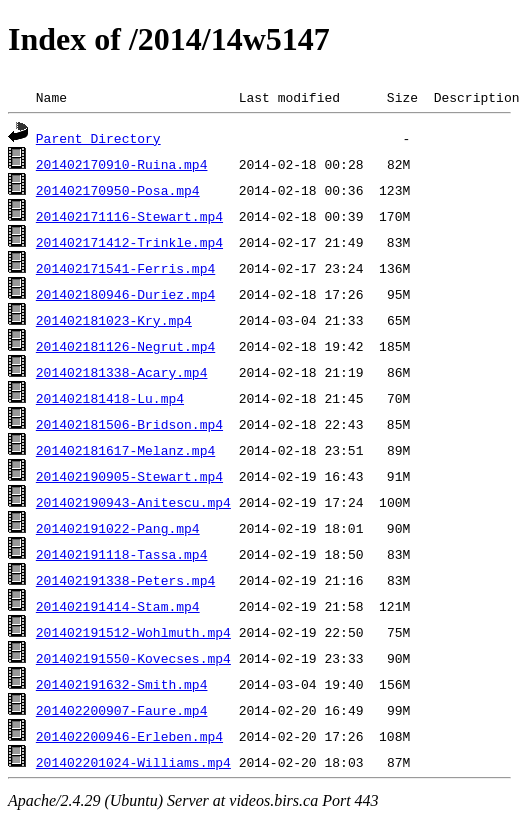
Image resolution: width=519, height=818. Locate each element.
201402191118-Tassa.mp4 (122, 554)
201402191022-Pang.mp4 (118, 528)
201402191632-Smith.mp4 (122, 684)
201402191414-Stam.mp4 (118, 606)
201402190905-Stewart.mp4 (129, 476)
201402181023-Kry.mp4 (114, 320)
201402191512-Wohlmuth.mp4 (133, 632)
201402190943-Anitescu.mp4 (133, 502)
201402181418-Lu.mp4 (110, 398)
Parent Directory (98, 138)
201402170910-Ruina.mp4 (122, 164)
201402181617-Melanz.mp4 (125, 450)
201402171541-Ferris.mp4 (125, 268)
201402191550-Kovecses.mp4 (133, 658)
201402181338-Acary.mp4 (122, 372)
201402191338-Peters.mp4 (125, 580)
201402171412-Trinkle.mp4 (129, 242)
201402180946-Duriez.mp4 (125, 294)
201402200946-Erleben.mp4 (129, 736)
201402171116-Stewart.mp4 (129, 216)
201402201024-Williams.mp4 (133, 762)
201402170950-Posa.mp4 (118, 190)
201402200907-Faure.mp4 (122, 710)
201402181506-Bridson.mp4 (129, 424)
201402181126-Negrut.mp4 (125, 346)
